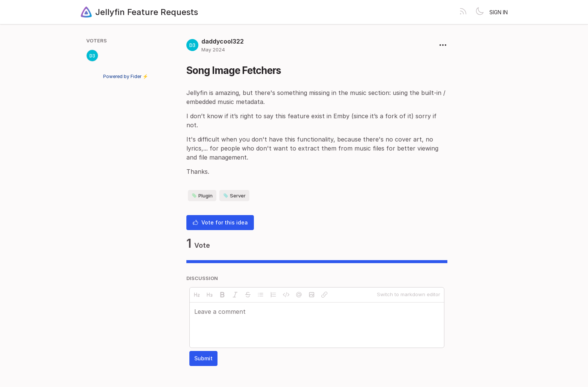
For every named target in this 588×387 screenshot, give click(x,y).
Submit (203, 358)
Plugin (202, 196)
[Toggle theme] (480, 12)
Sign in (499, 12)
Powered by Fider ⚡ (126, 76)
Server (234, 196)
